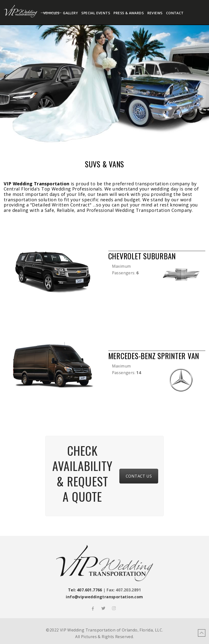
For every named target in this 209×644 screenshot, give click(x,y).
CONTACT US (139, 476)
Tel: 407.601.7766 (85, 590)
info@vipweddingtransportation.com (104, 597)
